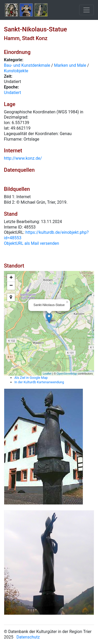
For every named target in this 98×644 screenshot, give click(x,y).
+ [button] (11, 278)
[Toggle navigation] (87, 10)
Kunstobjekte (16, 71)
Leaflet (47, 374)
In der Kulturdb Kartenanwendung (39, 382)
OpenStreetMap (67, 374)
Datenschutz (28, 637)
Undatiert (13, 93)
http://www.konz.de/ (23, 158)
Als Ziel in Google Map (31, 378)
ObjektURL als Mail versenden (31, 243)
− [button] (11, 286)
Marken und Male (70, 65)
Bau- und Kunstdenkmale (27, 65)
